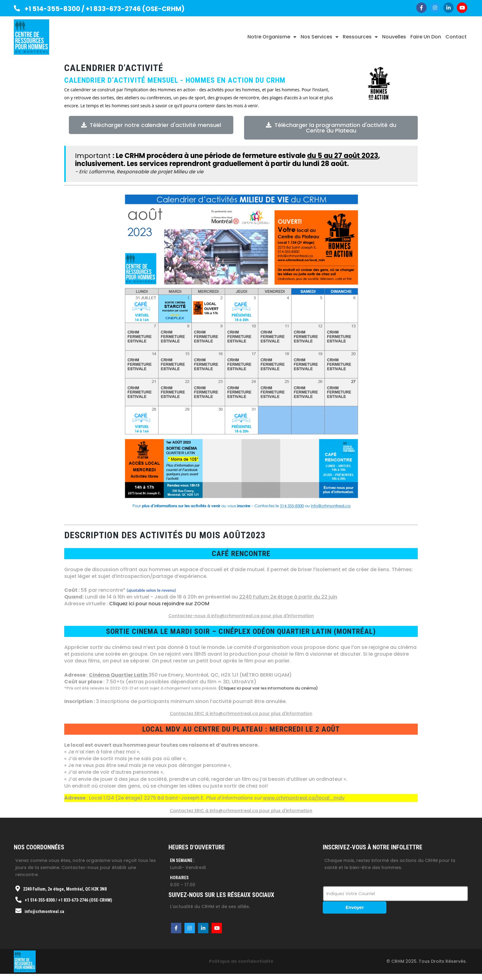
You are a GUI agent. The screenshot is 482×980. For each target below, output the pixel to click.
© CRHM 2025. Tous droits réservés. (427, 961)
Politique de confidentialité (241, 961)
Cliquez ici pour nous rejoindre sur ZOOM (159, 604)
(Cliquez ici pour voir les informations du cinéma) (268, 688)
